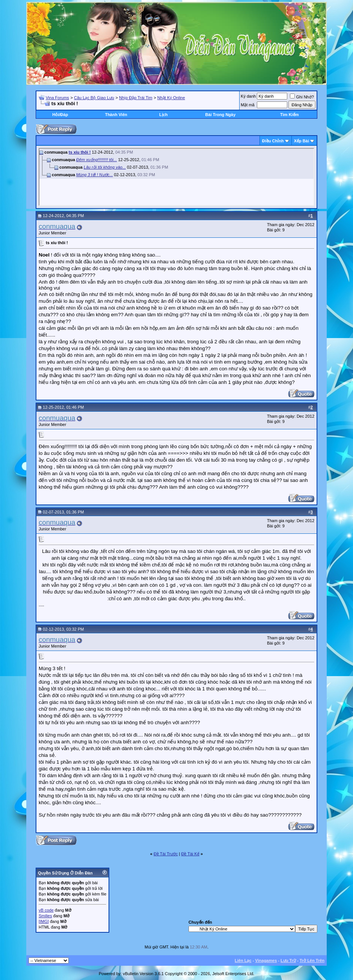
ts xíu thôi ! (80, 152)
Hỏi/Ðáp (60, 115)
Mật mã (248, 105)
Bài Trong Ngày (221, 115)
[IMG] (44, 921)
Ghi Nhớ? (302, 97)
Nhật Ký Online (171, 98)
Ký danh (248, 96)
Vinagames (266, 960)
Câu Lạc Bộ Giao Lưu (94, 98)
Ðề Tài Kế (190, 854)
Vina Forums (57, 98)
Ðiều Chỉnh (273, 141)
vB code (46, 910)
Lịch (164, 115)
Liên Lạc (243, 960)
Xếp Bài (302, 141)
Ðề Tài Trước (166, 854)
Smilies (45, 916)
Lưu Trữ (288, 960)
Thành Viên (116, 115)
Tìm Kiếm (289, 115)
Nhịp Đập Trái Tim (136, 98)
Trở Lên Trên (312, 960)
